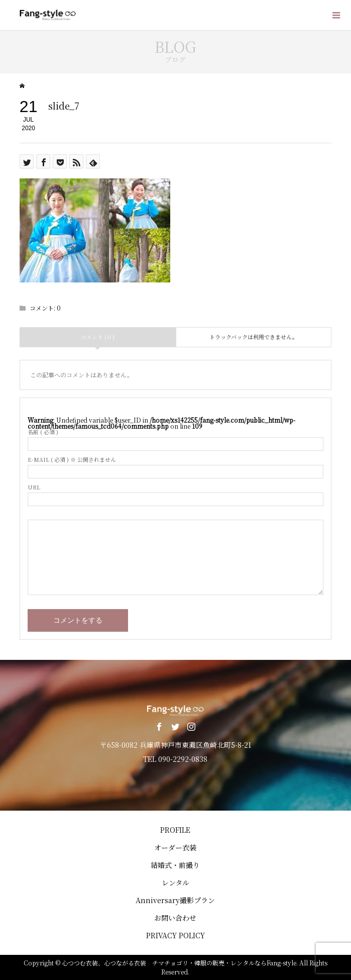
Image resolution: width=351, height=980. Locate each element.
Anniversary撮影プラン (175, 900)
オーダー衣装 (175, 847)
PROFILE (175, 830)
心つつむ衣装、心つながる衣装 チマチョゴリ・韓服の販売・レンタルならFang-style (179, 963)
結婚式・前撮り (175, 865)
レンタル (176, 883)
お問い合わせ (175, 918)
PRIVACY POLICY (176, 935)
